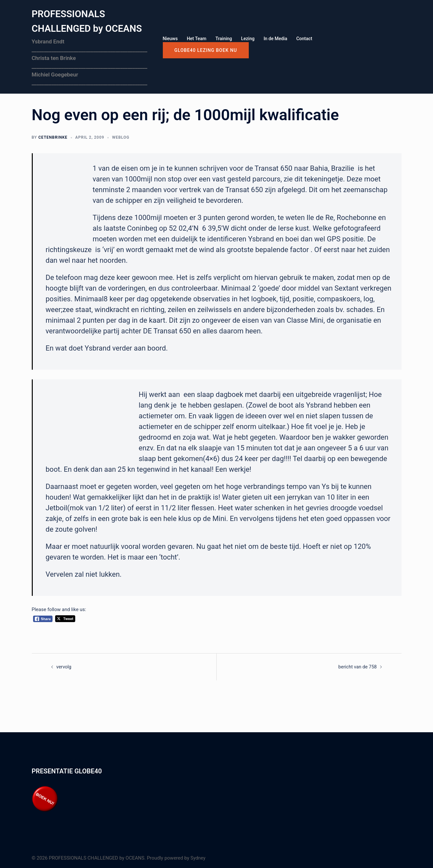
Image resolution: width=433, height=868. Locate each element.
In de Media (276, 39)
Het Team (197, 39)
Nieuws (170, 39)
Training (224, 39)
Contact (304, 39)
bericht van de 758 (357, 666)
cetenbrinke (53, 137)
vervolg (64, 666)
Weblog (120, 137)
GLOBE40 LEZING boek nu (206, 50)
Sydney (198, 858)
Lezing (248, 39)
